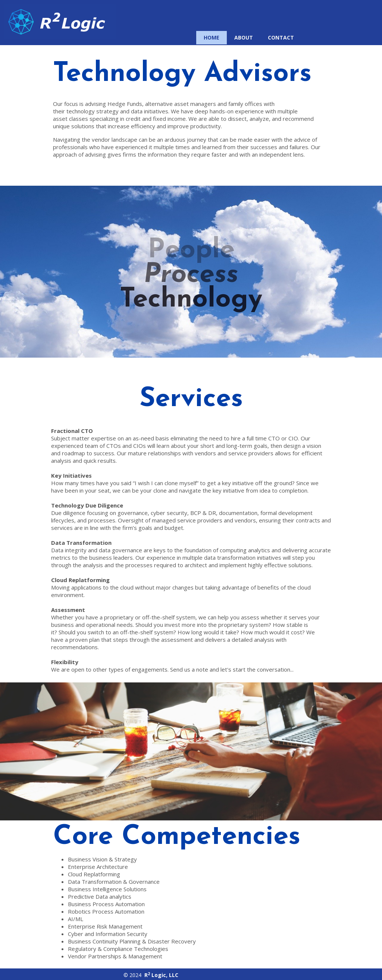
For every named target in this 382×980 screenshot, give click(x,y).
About (244, 37)
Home (212, 37)
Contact (281, 37)
